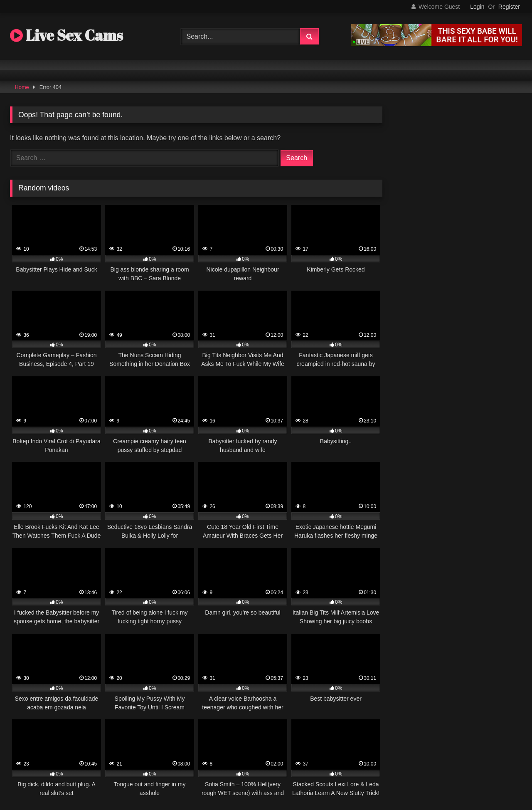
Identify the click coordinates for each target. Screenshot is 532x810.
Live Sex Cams (66, 35)
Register (509, 7)
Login (477, 7)
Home (22, 87)
